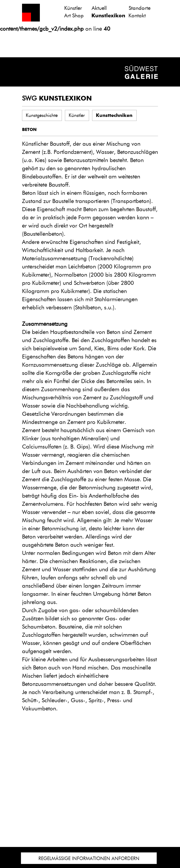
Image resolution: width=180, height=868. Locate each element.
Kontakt (137, 16)
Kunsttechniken (114, 115)
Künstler (73, 8)
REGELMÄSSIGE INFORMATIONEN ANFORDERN (89, 858)
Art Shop (74, 16)
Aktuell (99, 8)
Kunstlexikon (108, 16)
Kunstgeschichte (42, 115)
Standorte (140, 8)
